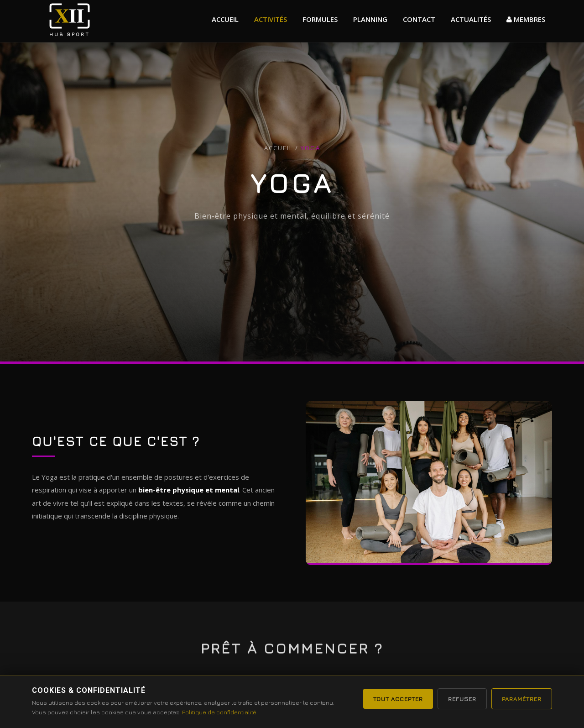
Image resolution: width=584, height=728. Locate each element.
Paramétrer (522, 699)
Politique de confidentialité (219, 712)
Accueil (225, 19)
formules (320, 19)
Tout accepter (398, 699)
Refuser (462, 699)
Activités (271, 19)
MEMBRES (526, 19)
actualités (471, 19)
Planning (370, 19)
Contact (419, 19)
